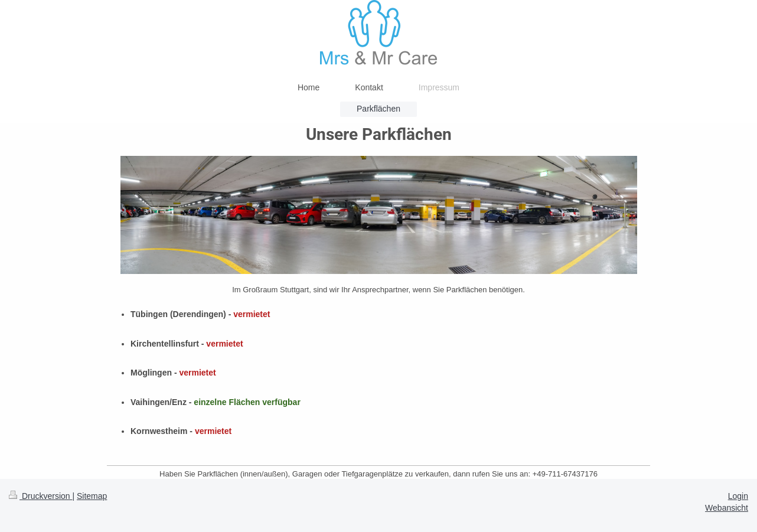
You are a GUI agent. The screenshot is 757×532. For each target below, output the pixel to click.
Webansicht (727, 508)
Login (738, 496)
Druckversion (40, 496)
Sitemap (92, 496)
